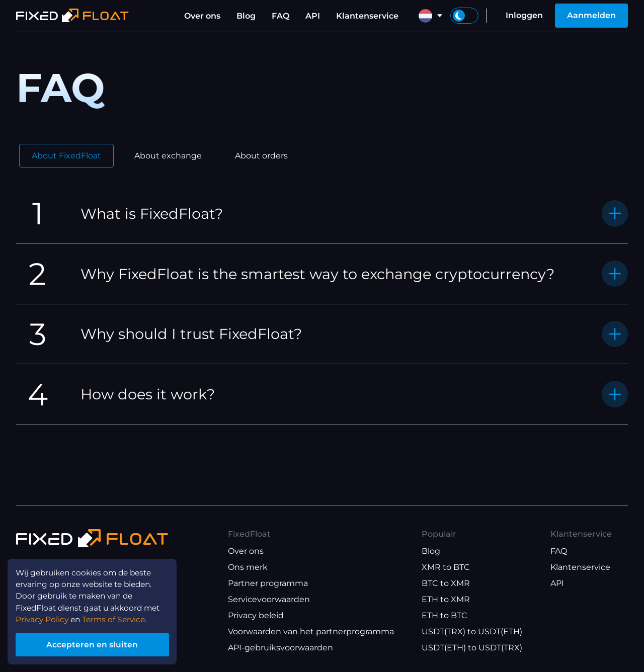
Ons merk (248, 567)
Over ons (202, 16)
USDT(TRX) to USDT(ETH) (472, 632)
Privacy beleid (256, 615)
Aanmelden (591, 15)
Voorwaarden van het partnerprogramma (311, 632)
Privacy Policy (43, 617)
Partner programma (268, 583)
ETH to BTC (445, 615)
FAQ (280, 16)
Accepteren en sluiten (96, 644)
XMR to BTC (446, 567)
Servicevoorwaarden (269, 599)
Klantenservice (367, 16)
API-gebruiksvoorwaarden (280, 648)
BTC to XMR (446, 583)
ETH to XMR (446, 599)
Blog (246, 16)
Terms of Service (118, 617)
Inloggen (524, 15)
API (313, 16)
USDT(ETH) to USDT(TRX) (472, 648)
